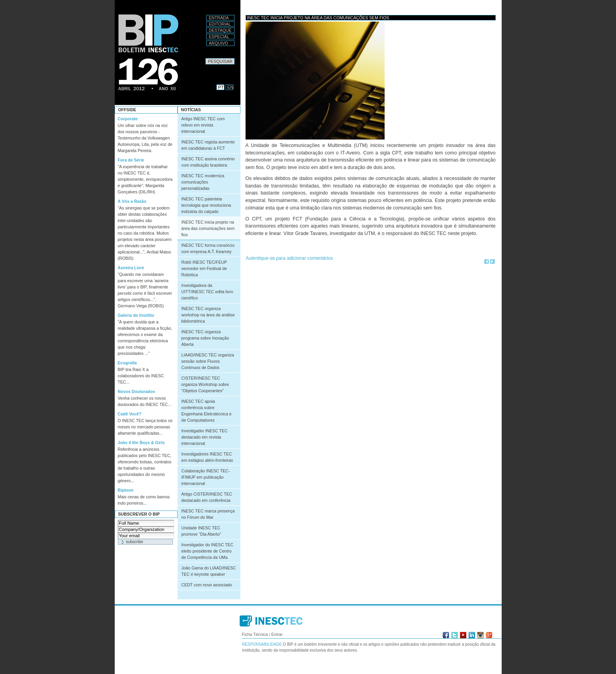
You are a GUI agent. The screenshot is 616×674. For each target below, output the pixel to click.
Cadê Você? (130, 414)
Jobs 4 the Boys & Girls (141, 443)
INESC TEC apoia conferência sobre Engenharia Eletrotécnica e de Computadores (207, 411)
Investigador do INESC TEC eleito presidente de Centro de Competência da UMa (207, 551)
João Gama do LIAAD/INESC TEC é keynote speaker (209, 571)
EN (231, 87)
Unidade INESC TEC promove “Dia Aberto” (201, 531)
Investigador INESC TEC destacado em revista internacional (205, 437)
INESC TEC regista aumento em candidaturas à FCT (208, 145)
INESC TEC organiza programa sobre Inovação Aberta (205, 338)
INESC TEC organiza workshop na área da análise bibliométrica (208, 315)
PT (221, 87)
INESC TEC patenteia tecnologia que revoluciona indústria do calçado (206, 205)
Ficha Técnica (255, 634)
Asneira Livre (131, 268)
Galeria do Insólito (136, 315)
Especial (219, 37)
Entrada (219, 18)
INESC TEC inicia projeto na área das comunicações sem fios (208, 228)
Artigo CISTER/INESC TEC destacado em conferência (207, 497)
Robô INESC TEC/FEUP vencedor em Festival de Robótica (204, 268)
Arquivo (219, 43)
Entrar (277, 634)
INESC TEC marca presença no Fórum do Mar (208, 514)
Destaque (220, 30)
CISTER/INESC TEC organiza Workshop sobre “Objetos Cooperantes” (205, 384)
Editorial (220, 24)
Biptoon (126, 490)
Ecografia (127, 363)
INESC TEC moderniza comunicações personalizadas (203, 182)
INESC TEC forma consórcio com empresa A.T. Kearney (208, 248)
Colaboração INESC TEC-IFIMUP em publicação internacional (206, 477)
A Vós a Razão (132, 201)
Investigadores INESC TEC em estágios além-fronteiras (207, 457)
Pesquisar (205, 58)
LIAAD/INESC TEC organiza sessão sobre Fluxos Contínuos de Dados (208, 361)
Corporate (128, 119)
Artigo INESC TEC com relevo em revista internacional (203, 125)
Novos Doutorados (137, 391)
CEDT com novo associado (207, 585)
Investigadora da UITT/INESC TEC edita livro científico (207, 292)
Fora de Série (131, 160)
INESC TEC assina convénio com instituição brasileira (208, 162)
